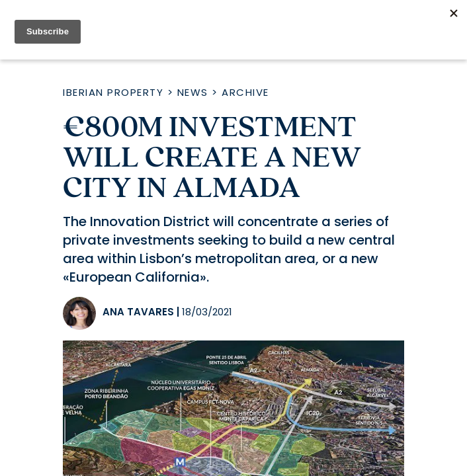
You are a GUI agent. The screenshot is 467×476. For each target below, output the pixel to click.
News (193, 92)
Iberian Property (113, 92)
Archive (245, 92)
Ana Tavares (138, 312)
